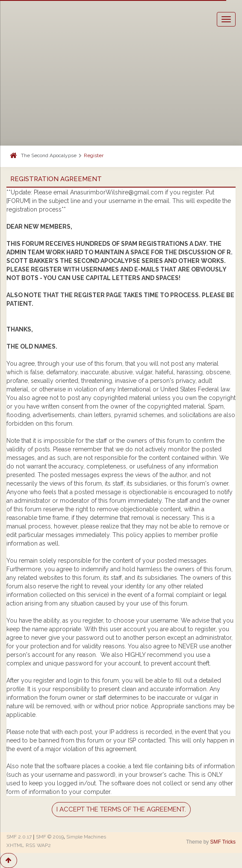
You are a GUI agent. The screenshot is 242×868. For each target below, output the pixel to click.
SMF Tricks (223, 842)
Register (94, 155)
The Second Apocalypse (49, 155)
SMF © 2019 (50, 837)
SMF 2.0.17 (19, 837)
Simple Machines (86, 837)
